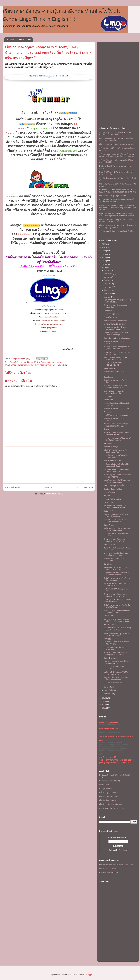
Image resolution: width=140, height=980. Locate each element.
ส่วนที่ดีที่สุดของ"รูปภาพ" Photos (115, 415)
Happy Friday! (109, 525)
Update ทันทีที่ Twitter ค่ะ (109, 873)
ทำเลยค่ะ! (107, 429)
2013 (104, 701)
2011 (104, 708)
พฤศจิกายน (109, 274)
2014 (104, 698)
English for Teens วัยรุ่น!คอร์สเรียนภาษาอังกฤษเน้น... (117, 662)
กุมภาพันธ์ (108, 690)
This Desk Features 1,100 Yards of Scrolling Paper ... (117, 353)
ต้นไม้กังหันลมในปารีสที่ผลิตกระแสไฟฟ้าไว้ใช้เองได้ (117, 585)
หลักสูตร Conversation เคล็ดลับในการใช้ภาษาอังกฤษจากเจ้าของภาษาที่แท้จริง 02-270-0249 (116, 155)
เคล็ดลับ (16, 362)
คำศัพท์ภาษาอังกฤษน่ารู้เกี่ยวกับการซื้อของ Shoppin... (117, 579)
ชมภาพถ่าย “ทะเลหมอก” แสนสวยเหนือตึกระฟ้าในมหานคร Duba (116, 620)
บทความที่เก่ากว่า (85, 487)
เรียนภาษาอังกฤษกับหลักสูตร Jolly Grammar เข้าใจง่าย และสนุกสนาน (116, 221)
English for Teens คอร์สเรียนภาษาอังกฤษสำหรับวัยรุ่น (116, 334)
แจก (21, 362)
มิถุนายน (108, 290)
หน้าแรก (49, 487)
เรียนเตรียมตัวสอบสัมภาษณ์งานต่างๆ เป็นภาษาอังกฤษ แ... (117, 629)
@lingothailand (52, 328)
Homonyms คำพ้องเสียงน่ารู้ (110, 781)
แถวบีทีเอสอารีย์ (30, 362)
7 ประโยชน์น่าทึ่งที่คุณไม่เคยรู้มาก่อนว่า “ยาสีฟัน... (116, 456)
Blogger (89, 975)
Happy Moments (110, 368)
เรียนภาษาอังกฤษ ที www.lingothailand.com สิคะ (117, 865)
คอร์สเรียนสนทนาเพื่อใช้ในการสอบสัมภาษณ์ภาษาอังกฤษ (117, 481)
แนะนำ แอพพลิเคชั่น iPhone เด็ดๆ (112, 808)
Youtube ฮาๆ (104, 785)
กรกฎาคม (108, 287)
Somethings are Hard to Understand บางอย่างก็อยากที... (117, 476)
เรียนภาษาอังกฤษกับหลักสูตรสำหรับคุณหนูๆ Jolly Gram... (117, 348)
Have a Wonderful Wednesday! (115, 321)
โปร (38, 362)
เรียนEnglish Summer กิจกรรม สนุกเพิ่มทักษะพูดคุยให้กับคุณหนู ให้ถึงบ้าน (117, 226)
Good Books (108, 400)
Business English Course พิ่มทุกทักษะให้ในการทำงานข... (116, 425)
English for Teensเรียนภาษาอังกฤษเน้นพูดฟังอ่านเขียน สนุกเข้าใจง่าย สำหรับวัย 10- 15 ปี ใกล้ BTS (118, 191)
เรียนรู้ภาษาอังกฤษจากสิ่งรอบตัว (111, 804)
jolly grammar (60, 362)
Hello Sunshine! (109, 624)
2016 (104, 264)
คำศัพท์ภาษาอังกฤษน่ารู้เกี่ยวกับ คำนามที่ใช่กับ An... (117, 606)
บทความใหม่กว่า (12, 487)
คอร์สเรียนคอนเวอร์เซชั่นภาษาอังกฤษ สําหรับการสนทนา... (115, 507)
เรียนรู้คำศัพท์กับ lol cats (108, 800)
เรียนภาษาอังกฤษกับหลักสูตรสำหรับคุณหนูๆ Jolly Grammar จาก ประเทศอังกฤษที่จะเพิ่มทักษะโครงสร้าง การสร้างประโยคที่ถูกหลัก (48, 53)
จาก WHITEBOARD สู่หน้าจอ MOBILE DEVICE (114, 364)
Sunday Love (108, 616)
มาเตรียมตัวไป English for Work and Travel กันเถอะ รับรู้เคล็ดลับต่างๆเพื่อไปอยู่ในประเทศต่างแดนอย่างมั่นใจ (118, 208)
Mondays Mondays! (111, 447)
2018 (104, 257)
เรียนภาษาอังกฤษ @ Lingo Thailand (113, 196)
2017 (104, 261)
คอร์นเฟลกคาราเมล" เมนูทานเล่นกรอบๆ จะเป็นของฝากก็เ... (117, 634)
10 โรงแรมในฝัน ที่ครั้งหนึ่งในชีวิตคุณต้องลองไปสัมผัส (116, 465)
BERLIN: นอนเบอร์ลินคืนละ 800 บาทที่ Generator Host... (116, 554)
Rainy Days (108, 564)
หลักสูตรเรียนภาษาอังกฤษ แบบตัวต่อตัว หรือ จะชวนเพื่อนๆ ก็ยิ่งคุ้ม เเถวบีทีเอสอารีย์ (117, 134)
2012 (104, 705)
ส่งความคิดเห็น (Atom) (54, 494)
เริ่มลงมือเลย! (108, 377)
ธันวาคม (108, 270)
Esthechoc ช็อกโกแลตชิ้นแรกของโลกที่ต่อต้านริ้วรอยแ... (116, 574)
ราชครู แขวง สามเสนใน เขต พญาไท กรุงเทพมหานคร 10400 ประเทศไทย (39, 365)
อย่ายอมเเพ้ (108, 397)
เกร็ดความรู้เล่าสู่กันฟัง (108, 793)
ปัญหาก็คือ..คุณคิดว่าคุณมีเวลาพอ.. (117, 338)
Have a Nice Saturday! (112, 461)
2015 (104, 267)
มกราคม (108, 694)
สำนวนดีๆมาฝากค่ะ (111, 317)
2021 (104, 247)
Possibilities (108, 412)
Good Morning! (109, 311)
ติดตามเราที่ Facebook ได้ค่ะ (110, 869)
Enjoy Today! (108, 502)
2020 (104, 251)
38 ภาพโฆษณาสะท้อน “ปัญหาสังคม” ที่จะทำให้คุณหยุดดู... (117, 439)
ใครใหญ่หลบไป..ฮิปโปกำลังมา (115, 324)
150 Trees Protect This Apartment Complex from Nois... (116, 470)
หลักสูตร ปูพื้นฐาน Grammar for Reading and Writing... (115, 451)
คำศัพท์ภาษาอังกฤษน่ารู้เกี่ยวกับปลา (117, 408)
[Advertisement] (49, 465)
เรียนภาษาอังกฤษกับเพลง (109, 796)
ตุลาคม (107, 277)
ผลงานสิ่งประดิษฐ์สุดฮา (112, 314)
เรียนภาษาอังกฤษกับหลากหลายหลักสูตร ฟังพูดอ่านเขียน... (115, 540)
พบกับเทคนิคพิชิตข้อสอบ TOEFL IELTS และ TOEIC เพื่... (116, 359)
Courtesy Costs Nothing (113, 489)
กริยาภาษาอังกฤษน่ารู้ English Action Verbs (115, 648)
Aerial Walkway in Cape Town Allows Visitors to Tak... (115, 392)
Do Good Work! (109, 545)
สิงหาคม (107, 284)
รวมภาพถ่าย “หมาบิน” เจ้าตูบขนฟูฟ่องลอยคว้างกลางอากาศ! (115, 328)
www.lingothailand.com (49, 275)
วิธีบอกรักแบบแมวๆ (111, 492)
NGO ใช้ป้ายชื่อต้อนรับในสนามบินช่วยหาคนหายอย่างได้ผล (116, 387)
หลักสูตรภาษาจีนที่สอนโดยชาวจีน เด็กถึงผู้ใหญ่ (117, 231)
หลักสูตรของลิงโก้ (106, 789)
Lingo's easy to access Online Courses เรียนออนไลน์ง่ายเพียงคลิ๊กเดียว (116, 139)
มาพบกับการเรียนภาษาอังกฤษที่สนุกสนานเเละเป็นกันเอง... (117, 611)
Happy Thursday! (110, 658)
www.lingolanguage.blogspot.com (51, 324)
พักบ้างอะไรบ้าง (109, 511)
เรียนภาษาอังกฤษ (47, 362)
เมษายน (107, 297)
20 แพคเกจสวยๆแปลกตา (113, 499)
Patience (107, 496)
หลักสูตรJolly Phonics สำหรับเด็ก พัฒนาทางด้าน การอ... (116, 568)
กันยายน (108, 280)
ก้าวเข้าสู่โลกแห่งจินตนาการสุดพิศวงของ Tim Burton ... (117, 601)
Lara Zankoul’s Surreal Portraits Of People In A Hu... (117, 404)
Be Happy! (108, 639)
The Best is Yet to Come (113, 683)
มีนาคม (107, 687)
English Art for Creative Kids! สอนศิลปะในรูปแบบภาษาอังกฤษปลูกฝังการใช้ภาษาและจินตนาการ (118, 215)
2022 (104, 244)
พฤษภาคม (108, 294)
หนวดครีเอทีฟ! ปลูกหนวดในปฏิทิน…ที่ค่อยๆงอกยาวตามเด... (117, 678)
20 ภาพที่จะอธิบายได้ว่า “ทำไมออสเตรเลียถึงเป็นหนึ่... (115, 521)
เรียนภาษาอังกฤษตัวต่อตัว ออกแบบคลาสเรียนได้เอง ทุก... (116, 434)
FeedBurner (123, 850)
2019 (104, 254)
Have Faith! (108, 443)
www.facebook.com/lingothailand (53, 320)
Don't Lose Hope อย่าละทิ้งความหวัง (117, 486)
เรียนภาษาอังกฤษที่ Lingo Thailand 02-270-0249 (117, 144)
